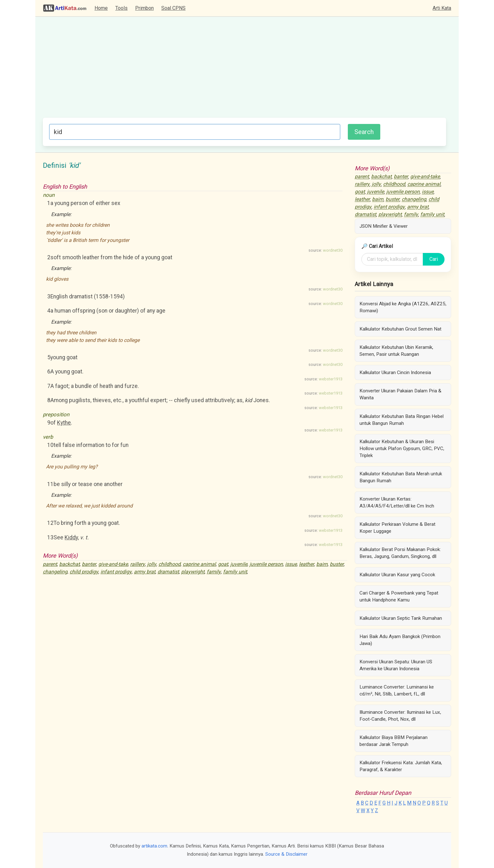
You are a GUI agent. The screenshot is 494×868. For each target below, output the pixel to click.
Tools (121, 8)
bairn (322, 564)
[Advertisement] (244, 70)
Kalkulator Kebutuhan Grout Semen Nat (400, 329)
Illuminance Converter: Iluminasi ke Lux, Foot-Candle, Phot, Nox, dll (400, 716)
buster (337, 564)
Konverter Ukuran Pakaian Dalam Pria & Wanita (400, 394)
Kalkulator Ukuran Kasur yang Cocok (397, 575)
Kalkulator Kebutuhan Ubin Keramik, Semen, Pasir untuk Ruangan (396, 351)
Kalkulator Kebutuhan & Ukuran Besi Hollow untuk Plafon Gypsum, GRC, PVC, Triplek (402, 449)
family (214, 572)
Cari (434, 259)
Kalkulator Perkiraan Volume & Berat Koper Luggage (397, 528)
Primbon (144, 8)
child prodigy (84, 572)
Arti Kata (442, 8)
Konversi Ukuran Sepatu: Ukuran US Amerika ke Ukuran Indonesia (396, 665)
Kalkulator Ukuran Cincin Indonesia (395, 372)
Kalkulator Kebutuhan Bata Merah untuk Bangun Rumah (401, 477)
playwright (193, 572)
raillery (138, 564)
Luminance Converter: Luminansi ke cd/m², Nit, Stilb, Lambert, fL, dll (397, 690)
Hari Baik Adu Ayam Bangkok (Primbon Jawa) (400, 640)
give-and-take (113, 564)
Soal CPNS (173, 8)
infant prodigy (116, 572)
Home (101, 8)
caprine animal (199, 564)
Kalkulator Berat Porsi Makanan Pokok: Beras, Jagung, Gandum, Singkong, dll (400, 553)
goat (223, 564)
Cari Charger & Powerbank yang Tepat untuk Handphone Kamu (399, 596)
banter (89, 564)
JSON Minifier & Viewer (384, 226)
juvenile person (266, 564)
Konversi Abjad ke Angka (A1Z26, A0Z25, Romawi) (403, 307)
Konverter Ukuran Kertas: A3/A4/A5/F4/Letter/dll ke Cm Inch (397, 502)
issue (291, 564)
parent (50, 564)
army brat (145, 572)
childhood (169, 564)
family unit (235, 572)
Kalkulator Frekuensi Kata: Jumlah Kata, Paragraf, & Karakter (401, 766)
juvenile (239, 564)
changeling (55, 572)
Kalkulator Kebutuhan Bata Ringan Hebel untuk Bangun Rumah (402, 420)
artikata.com (154, 846)
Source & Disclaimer (286, 854)
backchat (69, 564)
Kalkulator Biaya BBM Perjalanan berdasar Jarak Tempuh (393, 741)
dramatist (168, 572)
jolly (152, 564)
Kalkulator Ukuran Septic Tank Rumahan (401, 618)
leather (307, 564)
